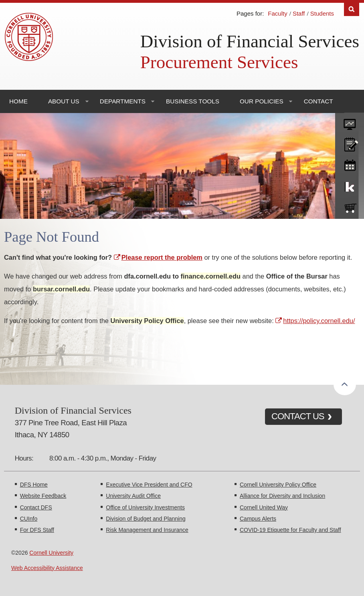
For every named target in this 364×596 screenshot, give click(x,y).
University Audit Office (133, 496)
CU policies (350, 143)
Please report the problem (162, 257)
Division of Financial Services (250, 41)
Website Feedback (43, 496)
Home (18, 101)
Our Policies (262, 101)
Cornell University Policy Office (278, 485)
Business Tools (193, 101)
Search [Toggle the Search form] (352, 9)
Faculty (277, 13)
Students (322, 13)
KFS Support (350, 185)
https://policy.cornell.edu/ (319, 321)
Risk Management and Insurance (147, 530)
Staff (299, 13)
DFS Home (34, 485)
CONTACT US (298, 416)
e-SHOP (350, 206)
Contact (318, 101)
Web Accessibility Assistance (47, 568)
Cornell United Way (264, 507)
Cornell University (51, 553)
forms (350, 121)
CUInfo (29, 519)
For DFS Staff (37, 530)
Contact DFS (36, 507)
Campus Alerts (258, 519)
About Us (64, 101)
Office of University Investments (145, 507)
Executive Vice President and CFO (149, 485)
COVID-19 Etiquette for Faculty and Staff (290, 530)
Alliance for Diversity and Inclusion (282, 496)
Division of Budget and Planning (146, 519)
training (350, 164)
